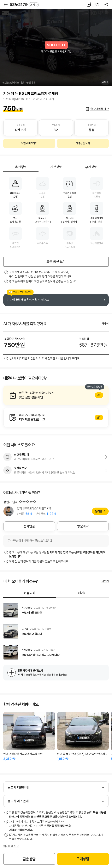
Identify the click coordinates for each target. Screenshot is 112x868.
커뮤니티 (30, 593)
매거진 (82, 593)
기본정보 (56, 167)
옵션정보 (21, 167)
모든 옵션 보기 (56, 262)
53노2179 (24, 5)
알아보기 (56, 395)
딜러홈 (99, 511)
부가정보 (91, 167)
